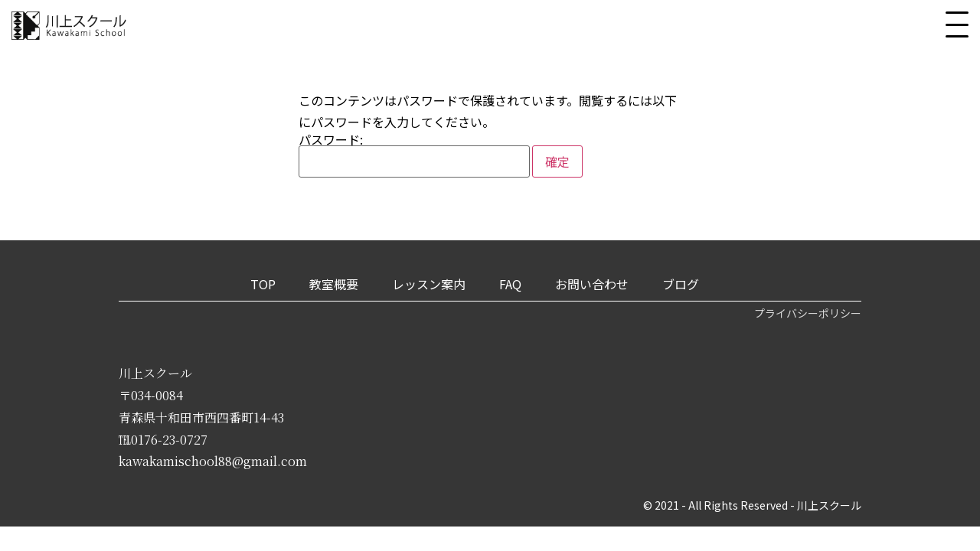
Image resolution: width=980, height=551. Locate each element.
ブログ (681, 284)
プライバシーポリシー (808, 313)
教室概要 (334, 284)
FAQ (510, 284)
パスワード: (414, 155)
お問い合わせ (592, 284)
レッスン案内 (429, 284)
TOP (263, 284)
